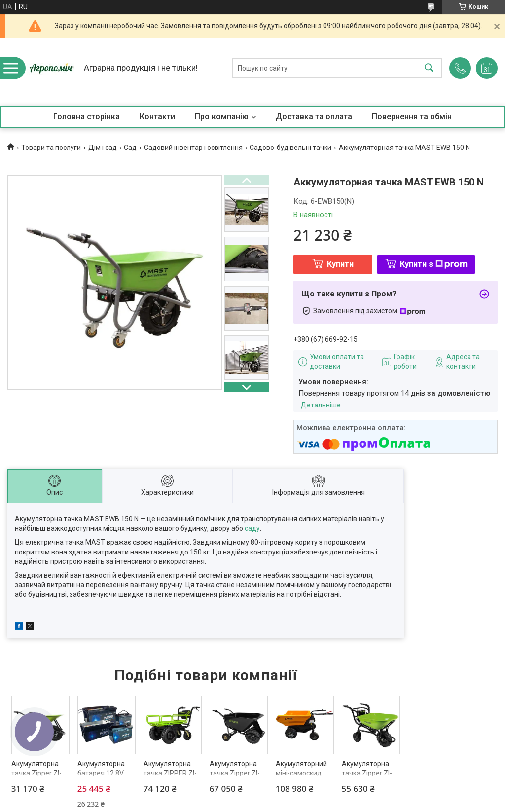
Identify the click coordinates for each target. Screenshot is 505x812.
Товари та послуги (51, 148)
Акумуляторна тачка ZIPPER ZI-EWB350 (170, 773)
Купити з (434, 264)
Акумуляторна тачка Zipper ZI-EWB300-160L (235, 773)
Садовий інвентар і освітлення (193, 148)
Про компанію (222, 117)
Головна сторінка (87, 117)
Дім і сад (103, 148)
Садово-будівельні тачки (290, 148)
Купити (340, 264)
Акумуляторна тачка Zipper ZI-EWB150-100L (367, 773)
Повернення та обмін (412, 117)
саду (252, 528)
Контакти (157, 117)
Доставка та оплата (314, 117)
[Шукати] (429, 68)
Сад (130, 148)
